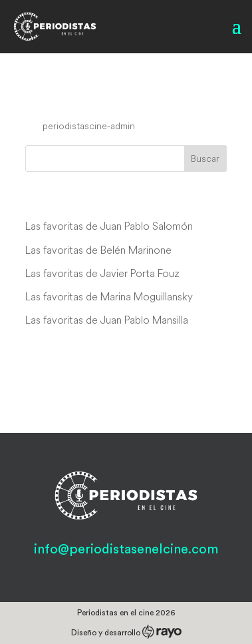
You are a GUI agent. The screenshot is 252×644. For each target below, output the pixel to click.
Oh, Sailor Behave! (101, 101)
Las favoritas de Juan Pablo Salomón (109, 226)
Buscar (205, 159)
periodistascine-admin (89, 126)
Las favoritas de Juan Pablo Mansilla (107, 320)
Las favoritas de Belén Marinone (98, 250)
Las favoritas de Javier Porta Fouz (102, 273)
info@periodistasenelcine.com (126, 549)
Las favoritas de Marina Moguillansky (109, 296)
